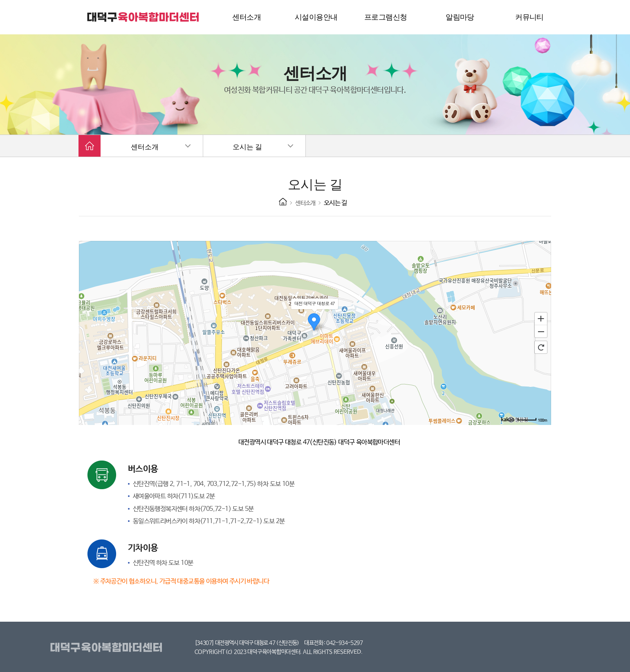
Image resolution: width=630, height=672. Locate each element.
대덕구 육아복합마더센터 (143, 17)
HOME (283, 202)
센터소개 (145, 147)
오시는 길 (247, 147)
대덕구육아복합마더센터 (108, 648)
